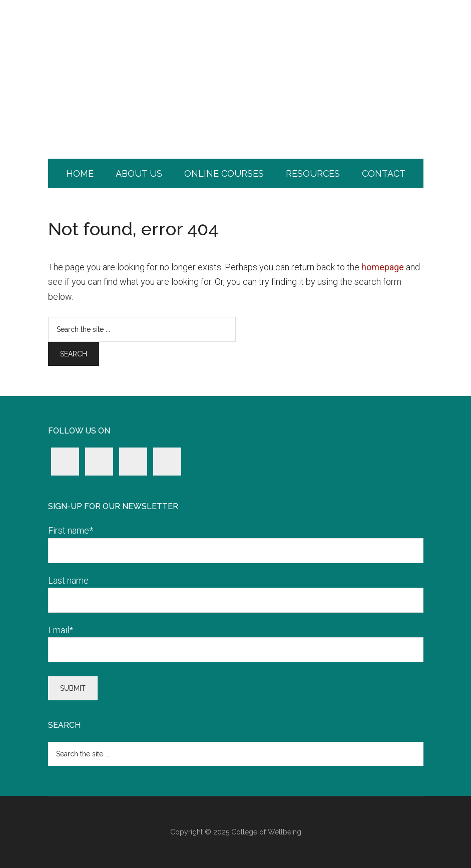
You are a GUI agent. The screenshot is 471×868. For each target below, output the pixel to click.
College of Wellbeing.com (236, 43)
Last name (68, 580)
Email (61, 630)
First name (71, 530)
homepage (383, 267)
